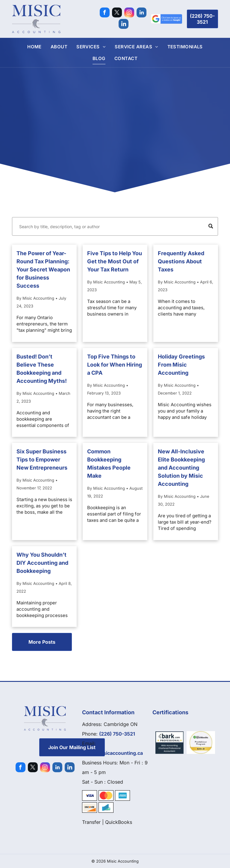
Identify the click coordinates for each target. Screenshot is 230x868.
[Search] (115, 226)
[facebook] (105, 13)
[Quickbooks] (201, 742)
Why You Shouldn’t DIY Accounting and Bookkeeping (42, 563)
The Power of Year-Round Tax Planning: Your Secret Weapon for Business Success (43, 269)
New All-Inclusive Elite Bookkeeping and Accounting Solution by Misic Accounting (181, 468)
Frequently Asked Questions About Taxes (181, 261)
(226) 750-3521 (117, 734)
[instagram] (129, 13)
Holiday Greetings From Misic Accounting (181, 365)
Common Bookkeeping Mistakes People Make (109, 464)
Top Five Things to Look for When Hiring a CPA (115, 365)
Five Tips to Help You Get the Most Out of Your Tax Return (115, 261)
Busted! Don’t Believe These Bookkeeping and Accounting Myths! (42, 369)
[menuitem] (34, 47)
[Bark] (170, 742)
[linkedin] (142, 13)
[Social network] (124, 25)
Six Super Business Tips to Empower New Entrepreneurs (42, 460)
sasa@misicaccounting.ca (112, 753)
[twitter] (117, 13)
